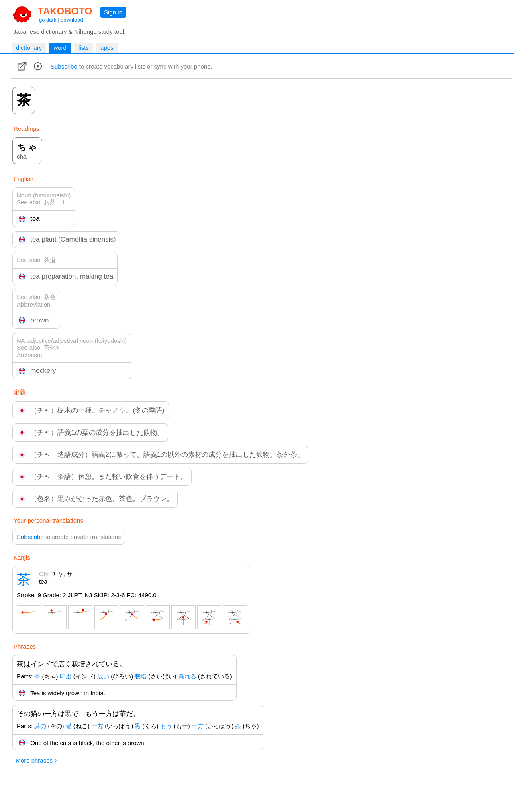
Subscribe (64, 66)
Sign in (113, 12)
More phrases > (37, 760)
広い (103, 676)
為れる (187, 676)
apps (107, 48)
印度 (66, 676)
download (72, 20)
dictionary (29, 48)
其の (40, 726)
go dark (48, 20)
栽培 (141, 676)
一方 (97, 726)
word (60, 48)
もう (166, 726)
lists (84, 48)
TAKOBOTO (65, 11)
